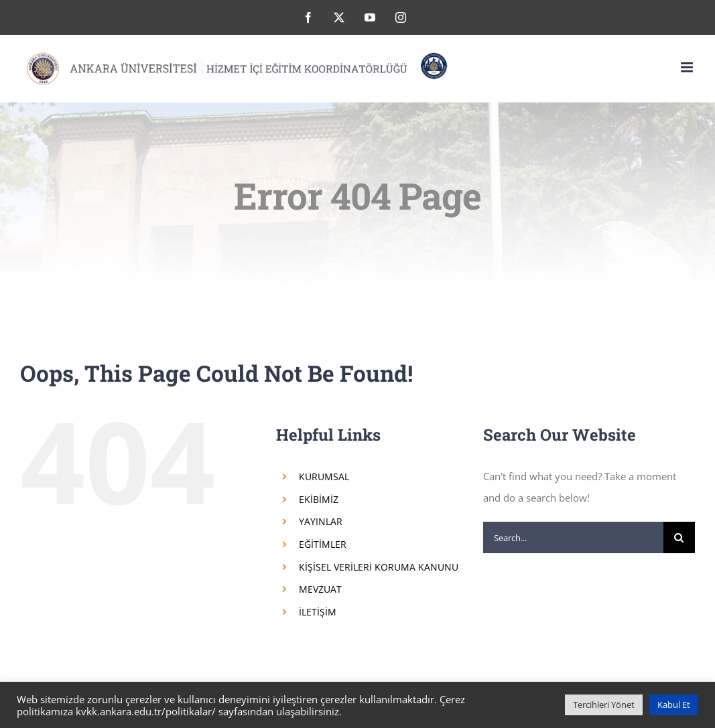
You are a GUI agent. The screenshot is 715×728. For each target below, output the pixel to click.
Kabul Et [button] (674, 705)
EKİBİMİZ (319, 499)
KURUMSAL (324, 477)
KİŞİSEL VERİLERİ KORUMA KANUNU (379, 567)
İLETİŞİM (318, 612)
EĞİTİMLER (323, 544)
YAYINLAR (321, 521)
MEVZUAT (320, 589)
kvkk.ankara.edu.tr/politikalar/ (146, 711)
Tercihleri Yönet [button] (604, 705)
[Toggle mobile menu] (688, 67)
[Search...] (573, 537)
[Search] (679, 537)
